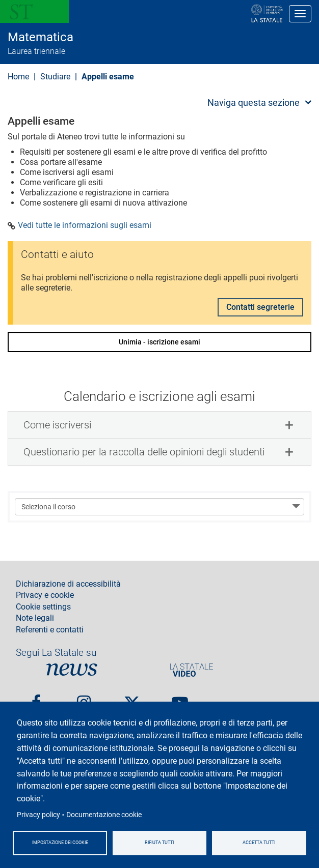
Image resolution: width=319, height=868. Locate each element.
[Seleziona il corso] (159, 507)
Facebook (36, 698)
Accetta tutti (259, 843)
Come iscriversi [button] (57, 425)
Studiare (55, 77)
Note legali (35, 618)
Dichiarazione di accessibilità (68, 584)
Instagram (84, 698)
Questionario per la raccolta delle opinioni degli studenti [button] (144, 452)
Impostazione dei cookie (60, 843)
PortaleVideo (192, 670)
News (72, 670)
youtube (180, 698)
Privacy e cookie (45, 595)
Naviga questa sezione (254, 103)
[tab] (159, 425)
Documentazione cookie (104, 815)
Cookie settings (43, 607)
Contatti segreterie (260, 307)
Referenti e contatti (50, 630)
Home (18, 77)
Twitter (132, 699)
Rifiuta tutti (159, 843)
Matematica (41, 37)
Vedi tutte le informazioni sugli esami (85, 225)
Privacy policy (38, 815)
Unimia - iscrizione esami (159, 342)
